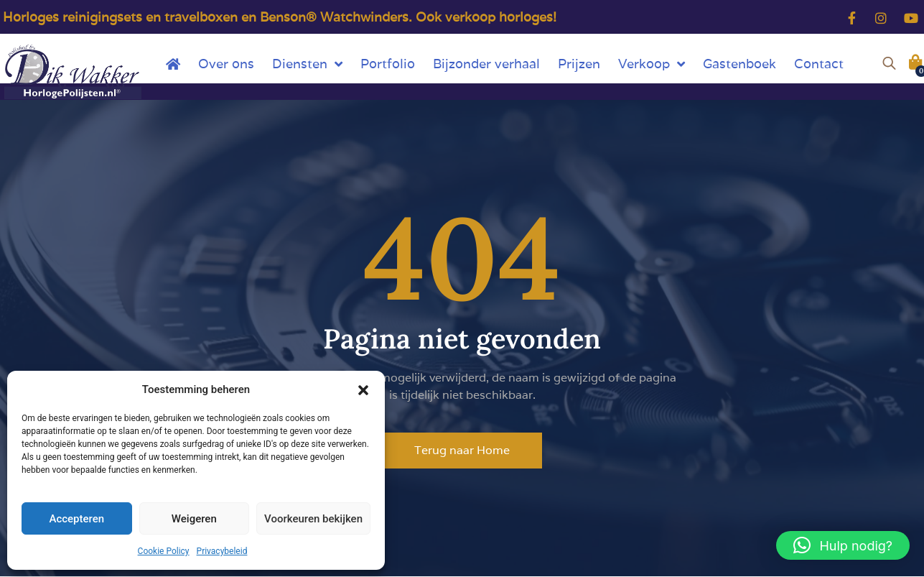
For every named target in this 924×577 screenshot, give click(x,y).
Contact (819, 64)
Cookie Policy (164, 551)
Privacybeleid (222, 551)
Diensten (307, 64)
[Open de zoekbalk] (889, 61)
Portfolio (388, 64)
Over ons (226, 64)
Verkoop (652, 64)
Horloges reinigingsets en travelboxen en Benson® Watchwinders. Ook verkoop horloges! (280, 17)
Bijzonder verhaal (486, 64)
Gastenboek (739, 64)
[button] (363, 389)
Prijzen (579, 64)
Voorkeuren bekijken (313, 519)
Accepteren (76, 519)
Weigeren (194, 519)
